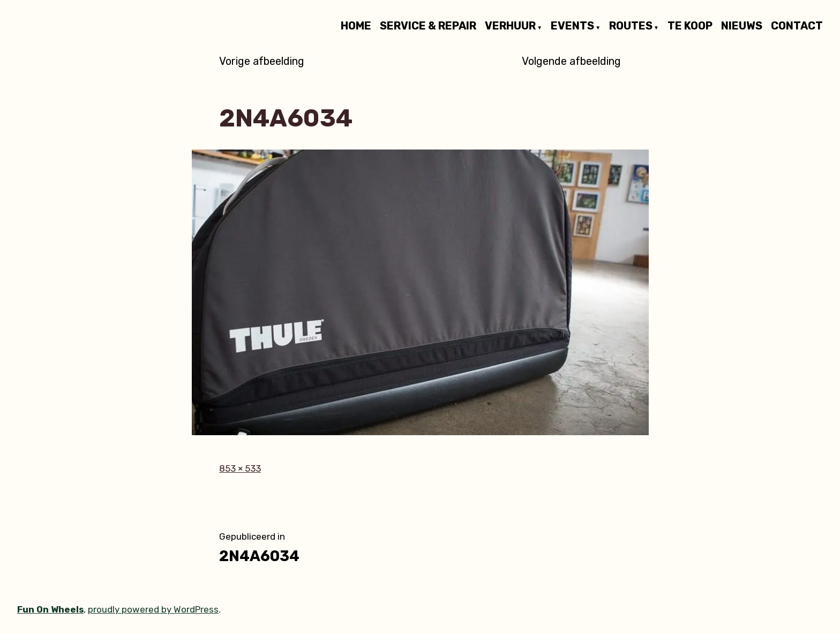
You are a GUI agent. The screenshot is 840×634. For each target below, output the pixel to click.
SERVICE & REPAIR (428, 26)
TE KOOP (690, 26)
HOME (356, 26)
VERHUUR (510, 26)
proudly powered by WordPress (153, 609)
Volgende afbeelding (571, 61)
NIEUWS (742, 26)
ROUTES (631, 26)
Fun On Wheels (50, 609)
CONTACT (797, 26)
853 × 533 (240, 468)
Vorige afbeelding (262, 61)
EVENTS (572, 26)
